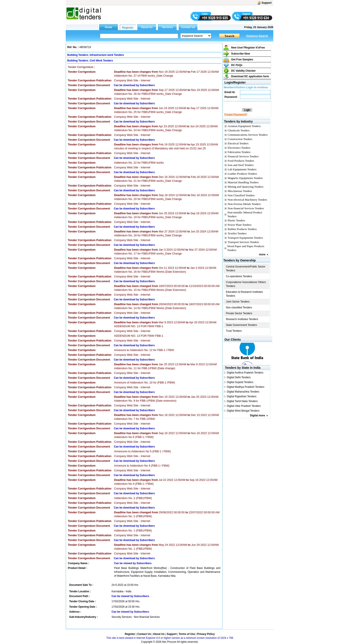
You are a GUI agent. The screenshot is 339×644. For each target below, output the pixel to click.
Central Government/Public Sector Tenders (246, 269)
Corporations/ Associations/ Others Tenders (246, 284)
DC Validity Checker (243, 71)
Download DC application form (250, 76)
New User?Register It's (248, 48)
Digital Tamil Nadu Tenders (242, 401)
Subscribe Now (241, 54)
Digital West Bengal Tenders (243, 411)
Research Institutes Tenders (242, 319)
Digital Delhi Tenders (239, 377)
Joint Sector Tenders (238, 302)
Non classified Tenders (239, 308)
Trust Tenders (234, 331)
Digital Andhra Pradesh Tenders (245, 373)
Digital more (257, 415)
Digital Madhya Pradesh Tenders (245, 387)
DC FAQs (237, 65)
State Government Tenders (241, 325)
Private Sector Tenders (239, 313)
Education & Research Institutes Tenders (244, 294)
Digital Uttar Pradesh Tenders (244, 406)
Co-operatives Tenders (239, 276)
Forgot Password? (236, 114)
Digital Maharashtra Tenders (243, 392)
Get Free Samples (242, 60)
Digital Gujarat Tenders (240, 382)
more (262, 254)
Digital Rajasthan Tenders (242, 396)
